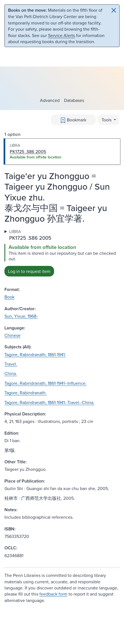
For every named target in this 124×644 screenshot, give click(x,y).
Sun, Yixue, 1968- (21, 316)
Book (9, 297)
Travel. (11, 364)
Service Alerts (61, 35)
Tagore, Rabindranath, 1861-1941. (35, 354)
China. (11, 373)
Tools (107, 120)
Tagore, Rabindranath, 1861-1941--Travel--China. (49, 402)
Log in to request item (29, 271)
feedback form (53, 594)
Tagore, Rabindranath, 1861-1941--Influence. (45, 383)
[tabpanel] (62, 252)
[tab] (62, 151)
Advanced (50, 100)
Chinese (12, 335)
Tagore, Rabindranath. (26, 393)
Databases (74, 100)
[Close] (114, 10)
